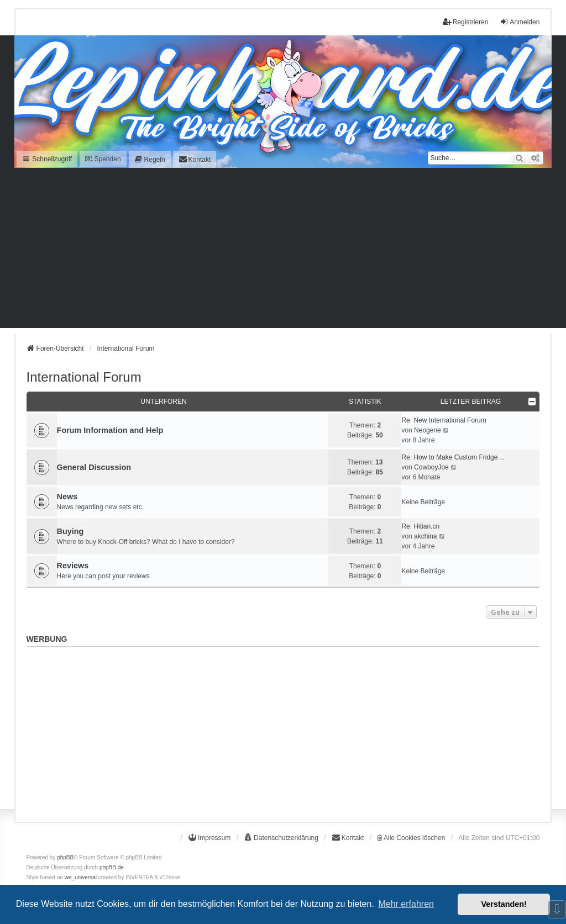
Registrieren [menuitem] (466, 22)
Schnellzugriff (47, 159)
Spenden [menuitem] (103, 159)
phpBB (65, 857)
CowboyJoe (431, 467)
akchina (425, 536)
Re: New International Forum (444, 420)
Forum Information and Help (110, 430)
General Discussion (94, 467)
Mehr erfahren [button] (406, 904)
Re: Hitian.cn (420, 526)
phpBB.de (112, 867)
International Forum (84, 377)
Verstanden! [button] (504, 904)
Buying (70, 531)
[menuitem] (150, 159)
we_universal (81, 877)
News (67, 497)
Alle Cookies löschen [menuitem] (411, 838)
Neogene (428, 430)
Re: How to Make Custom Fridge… (453, 457)
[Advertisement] (283, 251)
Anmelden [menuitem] (520, 22)
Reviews (73, 566)
